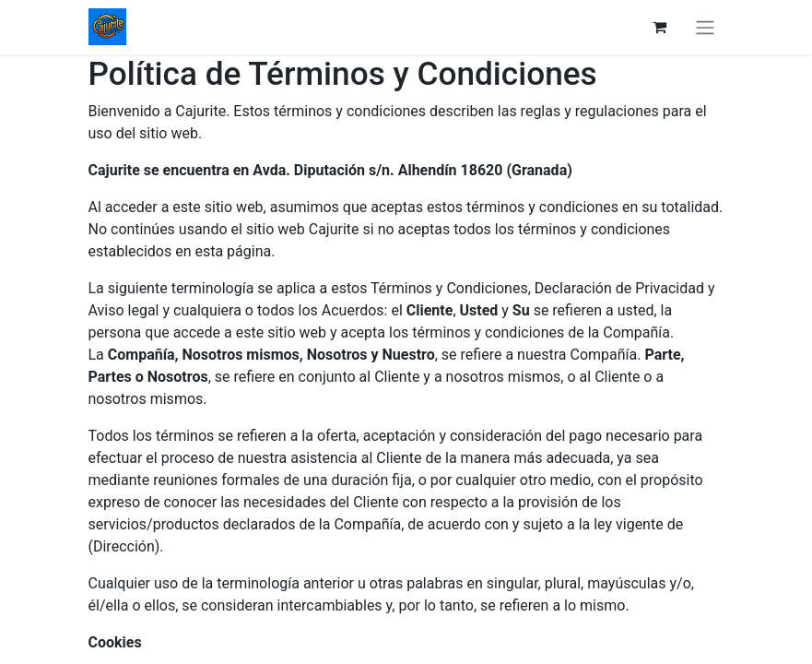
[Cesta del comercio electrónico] (660, 27)
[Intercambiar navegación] (705, 27)
